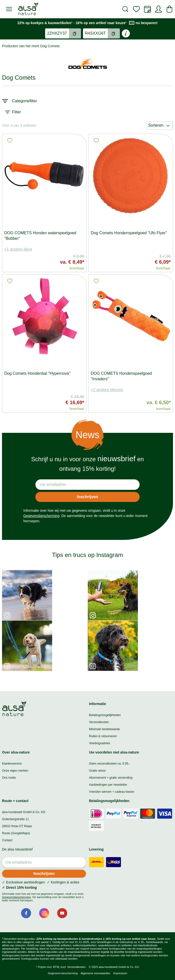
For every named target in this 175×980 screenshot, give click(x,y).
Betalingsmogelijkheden (105, 715)
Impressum (120, 973)
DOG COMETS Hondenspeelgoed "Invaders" (121, 376)
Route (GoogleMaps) (16, 833)
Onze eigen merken (15, 771)
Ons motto (9, 778)
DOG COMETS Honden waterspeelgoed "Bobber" (40, 236)
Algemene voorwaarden (96, 973)
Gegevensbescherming (41, 516)
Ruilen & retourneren (103, 736)
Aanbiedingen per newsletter (108, 785)
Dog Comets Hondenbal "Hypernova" (37, 373)
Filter (13, 112)
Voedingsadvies (100, 743)
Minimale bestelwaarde (104, 729)
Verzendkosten (99, 722)
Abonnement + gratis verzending (111, 778)
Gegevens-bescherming (63, 973)
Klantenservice (12, 764)
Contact (7, 840)
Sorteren (159, 125)
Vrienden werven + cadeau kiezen (112, 792)
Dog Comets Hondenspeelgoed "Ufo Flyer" (129, 233)
